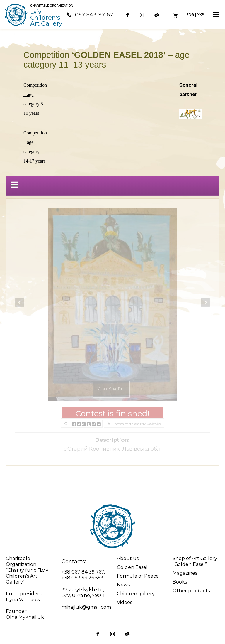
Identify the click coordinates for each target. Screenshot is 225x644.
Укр (201, 15)
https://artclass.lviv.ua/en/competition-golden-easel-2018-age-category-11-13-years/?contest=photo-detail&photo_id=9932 (138, 424)
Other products (191, 591)
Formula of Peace (138, 576)
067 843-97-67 (90, 15)
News (123, 585)
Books (180, 582)
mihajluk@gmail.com (86, 607)
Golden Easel (132, 567)
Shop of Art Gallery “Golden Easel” (195, 561)
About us (128, 558)
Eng (191, 15)
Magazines (185, 573)
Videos (125, 602)
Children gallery (136, 594)
